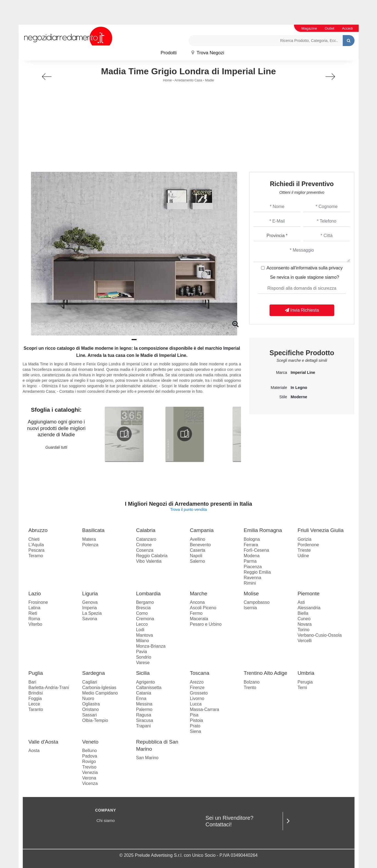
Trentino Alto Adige (266, 673)
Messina (144, 704)
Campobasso (257, 602)
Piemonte (308, 594)
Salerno (197, 561)
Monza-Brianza (151, 646)
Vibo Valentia (149, 561)
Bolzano (252, 682)
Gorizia (304, 539)
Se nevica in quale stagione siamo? (305, 277)
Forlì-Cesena (256, 550)
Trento (250, 688)
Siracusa (144, 720)
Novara (305, 624)
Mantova (144, 635)
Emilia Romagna (263, 530)
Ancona (197, 602)
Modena (252, 556)
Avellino (197, 539)
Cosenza (145, 550)
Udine (303, 556)
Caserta (197, 550)
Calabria (146, 530)
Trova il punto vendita (188, 510)
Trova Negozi (208, 53)
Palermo (144, 709)
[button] (134, 340)
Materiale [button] (279, 388)
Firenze (197, 688)
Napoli (196, 556)
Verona (89, 778)
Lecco (142, 624)
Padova (90, 756)
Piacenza (253, 567)
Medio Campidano (100, 693)
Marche (198, 594)
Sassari (90, 715)
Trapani (143, 726)
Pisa (194, 715)
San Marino (147, 758)
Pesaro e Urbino (206, 624)
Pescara (37, 550)
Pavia (141, 652)
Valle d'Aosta (43, 742)
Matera (89, 539)
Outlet (329, 28)
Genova (90, 602)
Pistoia (196, 720)
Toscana (199, 673)
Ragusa (144, 715)
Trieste (304, 550)
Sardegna (93, 673)
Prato (195, 726)
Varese (143, 663)
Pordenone (308, 545)
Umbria (306, 673)
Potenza (90, 545)
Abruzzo (38, 530)
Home (167, 80)
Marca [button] (282, 372)
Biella (303, 613)
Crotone (144, 545)
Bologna (252, 539)
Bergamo (145, 602)
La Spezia (92, 613)
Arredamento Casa (188, 80)
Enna (141, 698)
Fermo (196, 613)
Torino (304, 630)
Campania (202, 530)
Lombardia (148, 594)
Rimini (250, 583)
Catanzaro (146, 539)
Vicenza (90, 783)
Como (142, 613)
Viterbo (35, 624)
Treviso (89, 767)
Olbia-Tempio (95, 720)
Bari (32, 682)
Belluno (90, 751)
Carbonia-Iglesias (99, 688)
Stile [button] (283, 397)
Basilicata (93, 530)
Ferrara (251, 545)
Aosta (34, 751)
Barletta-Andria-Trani (49, 688)
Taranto (36, 709)
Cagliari (90, 682)
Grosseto (199, 693)
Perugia (305, 682)
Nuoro (88, 698)
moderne (299, 397)
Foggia (35, 698)
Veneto (90, 742)
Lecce (34, 704)
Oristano (90, 709)
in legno (299, 388)
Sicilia (143, 673)
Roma (34, 619)
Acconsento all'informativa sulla (305, 268)
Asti (301, 602)
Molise (251, 594)
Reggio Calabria (152, 556)
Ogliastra (91, 704)
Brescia (143, 608)
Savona (90, 619)
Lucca (196, 704)
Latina (35, 608)
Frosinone (38, 602)
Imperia (90, 608)
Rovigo (89, 762)
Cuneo (304, 619)
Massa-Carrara (204, 709)
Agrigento (145, 682)
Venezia (90, 772)
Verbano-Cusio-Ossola (320, 635)
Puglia (36, 673)
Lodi (140, 630)
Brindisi (36, 693)
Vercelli (305, 641)
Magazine (309, 28)
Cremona (145, 619)
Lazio (35, 594)
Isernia (250, 608)
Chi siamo (106, 820)
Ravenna (253, 578)
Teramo (36, 556)
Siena (195, 731)
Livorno (197, 698)
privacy (336, 268)
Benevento (200, 545)
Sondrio (144, 657)
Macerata (199, 619)
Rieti (33, 613)
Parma (250, 561)
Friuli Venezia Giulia (321, 530)
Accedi (347, 28)
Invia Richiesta (302, 310)
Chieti (34, 539)
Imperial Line (303, 372)
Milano (142, 641)
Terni (302, 688)
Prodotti (169, 53)
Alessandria (309, 608)
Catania (144, 693)
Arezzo (197, 682)
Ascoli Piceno (203, 608)
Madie (210, 80)
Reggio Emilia (257, 572)
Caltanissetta (149, 688)
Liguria (90, 594)
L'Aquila (36, 545)
